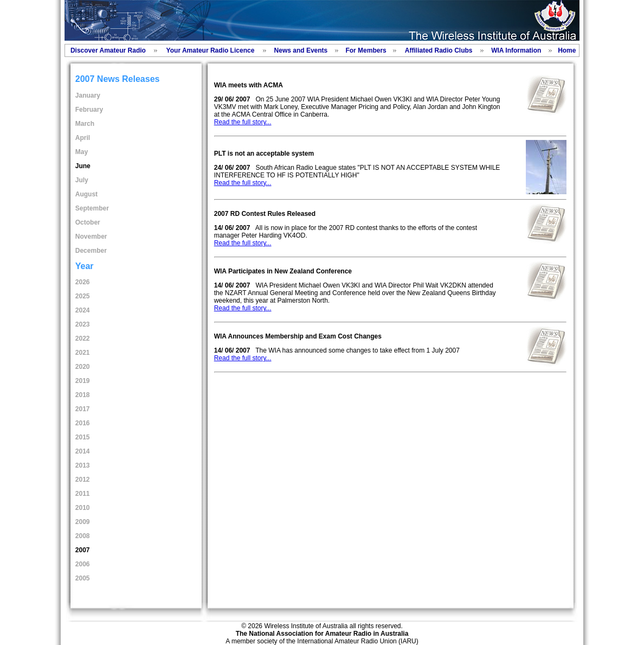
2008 (83, 536)
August (86, 194)
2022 (83, 339)
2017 (83, 409)
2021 (83, 353)
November (91, 237)
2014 (83, 451)
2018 (83, 395)
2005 (83, 578)
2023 (83, 324)
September (92, 208)
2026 (83, 282)
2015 (83, 437)
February (89, 110)
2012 (83, 480)
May (82, 152)
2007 (83, 550)
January (88, 95)
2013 (83, 465)
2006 (83, 564)
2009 (83, 522)
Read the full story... (243, 122)
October (88, 222)
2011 (83, 494)
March (85, 124)
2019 (83, 381)
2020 (83, 367)
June (83, 166)
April (83, 138)
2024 (83, 310)
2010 (83, 508)
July (82, 180)
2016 (83, 423)
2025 (83, 296)
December (91, 251)
